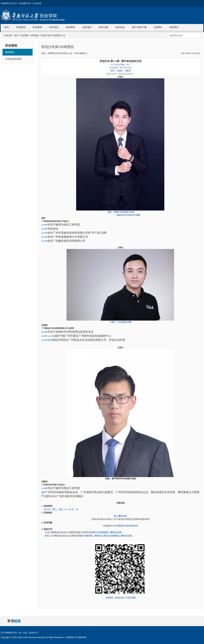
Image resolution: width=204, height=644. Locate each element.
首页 (7, 27)
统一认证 (23, 633)
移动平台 (33, 633)
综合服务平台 (25, 3)
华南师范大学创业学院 (41, 15)
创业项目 (87, 27)
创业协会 (120, 27)
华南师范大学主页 (9, 3)
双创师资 (70, 27)
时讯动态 (54, 27)
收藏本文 (83, 53)
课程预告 (35, 35)
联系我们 (174, 27)
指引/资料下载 (139, 27)
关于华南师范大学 (9, 633)
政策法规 (104, 27)
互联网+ (158, 27)
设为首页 (37, 3)
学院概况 (21, 27)
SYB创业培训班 (13, 59)
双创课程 (37, 27)
